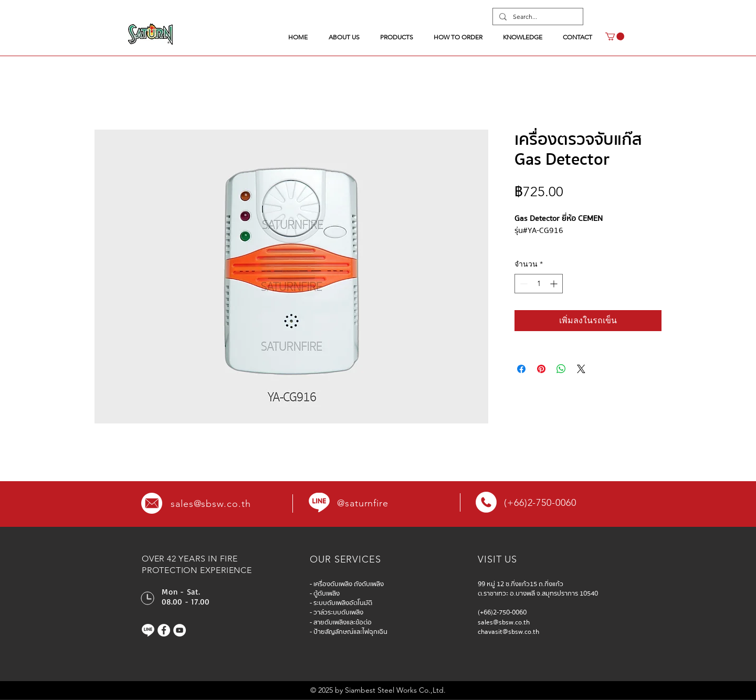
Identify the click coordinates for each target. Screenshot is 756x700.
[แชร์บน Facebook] (521, 369)
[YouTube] (180, 630)
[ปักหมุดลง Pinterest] (541, 369)
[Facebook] (164, 630)
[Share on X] (581, 369)
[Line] (148, 630)
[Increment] (555, 284)
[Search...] (537, 17)
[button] (615, 36)
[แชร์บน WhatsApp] (561, 369)
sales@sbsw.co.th (211, 504)
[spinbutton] (539, 284)
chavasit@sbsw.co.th (508, 632)
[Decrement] (523, 284)
